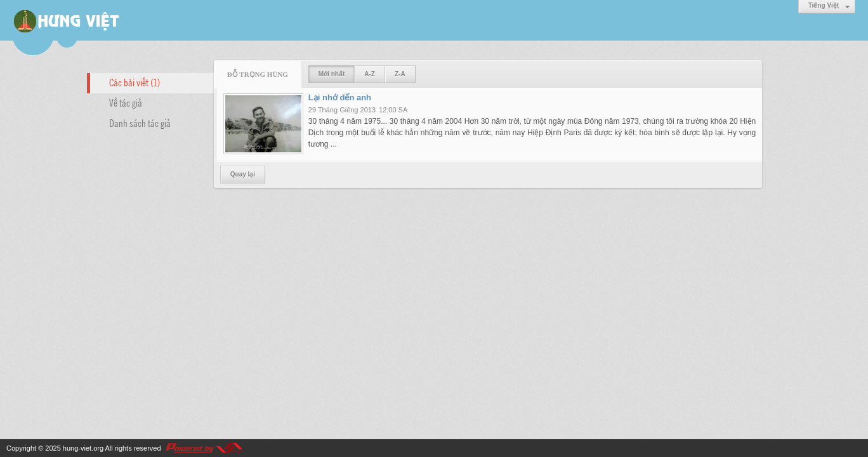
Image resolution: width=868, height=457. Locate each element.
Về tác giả (126, 102)
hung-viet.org (83, 448)
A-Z (370, 74)
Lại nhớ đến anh (340, 97)
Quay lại (243, 174)
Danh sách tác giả (140, 123)
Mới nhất (332, 74)
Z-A (400, 74)
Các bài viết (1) (135, 82)
